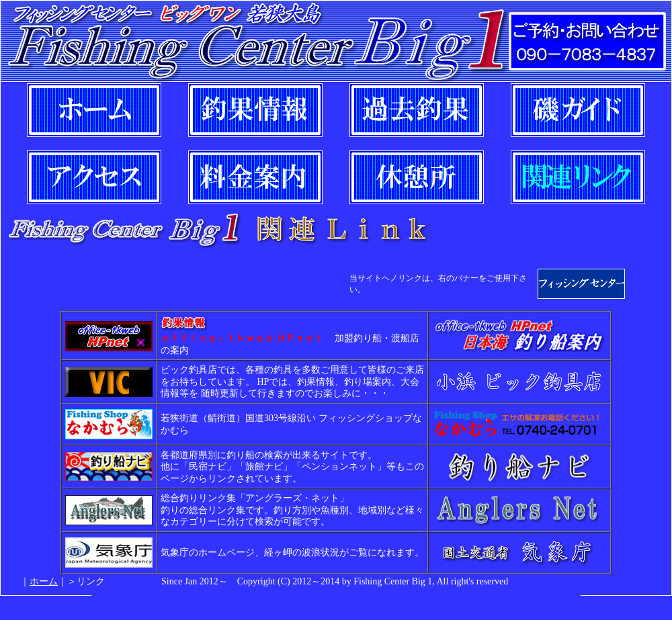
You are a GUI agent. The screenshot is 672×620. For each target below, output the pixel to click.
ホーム (44, 581)
